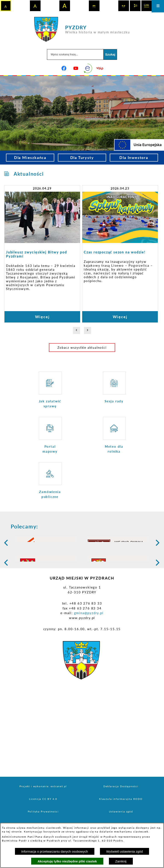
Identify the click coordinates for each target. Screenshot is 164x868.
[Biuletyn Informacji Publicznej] (100, 68)
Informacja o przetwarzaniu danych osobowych (55, 851)
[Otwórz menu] (158, 6)
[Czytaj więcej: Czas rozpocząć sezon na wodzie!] (120, 254)
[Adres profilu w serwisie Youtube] (76, 68)
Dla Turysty (82, 157)
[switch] (94, 6)
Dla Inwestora (134, 157)
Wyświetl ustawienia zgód (125, 851)
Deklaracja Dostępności (121, 819)
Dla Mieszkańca (30, 157)
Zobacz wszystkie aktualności (82, 348)
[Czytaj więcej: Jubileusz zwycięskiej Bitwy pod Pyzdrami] (42, 254)
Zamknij (121, 861)
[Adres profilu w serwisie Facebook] (64, 68)
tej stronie (14, 832)
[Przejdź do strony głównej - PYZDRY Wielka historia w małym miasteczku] (82, 29)
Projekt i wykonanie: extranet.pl (43, 819)
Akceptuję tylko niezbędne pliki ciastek (67, 861)
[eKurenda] (88, 68)
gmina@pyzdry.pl (89, 646)
